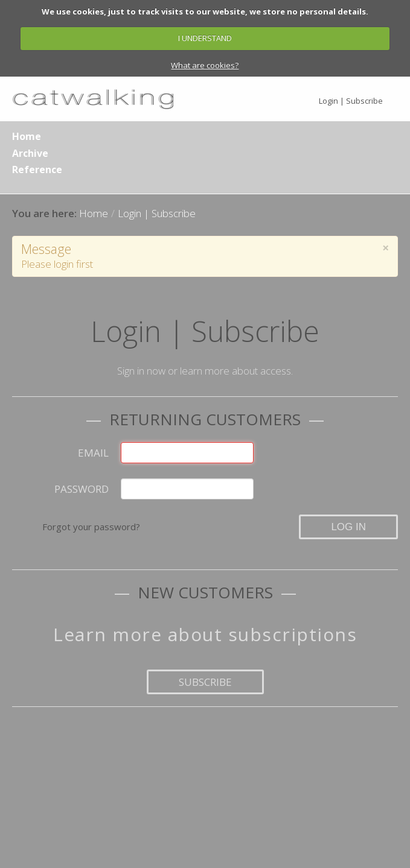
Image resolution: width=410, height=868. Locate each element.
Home (27, 136)
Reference (37, 169)
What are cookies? (205, 65)
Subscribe (205, 682)
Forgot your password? (91, 527)
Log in (348, 527)
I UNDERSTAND (205, 38)
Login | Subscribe (351, 101)
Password (82, 489)
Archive (30, 153)
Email (93, 453)
